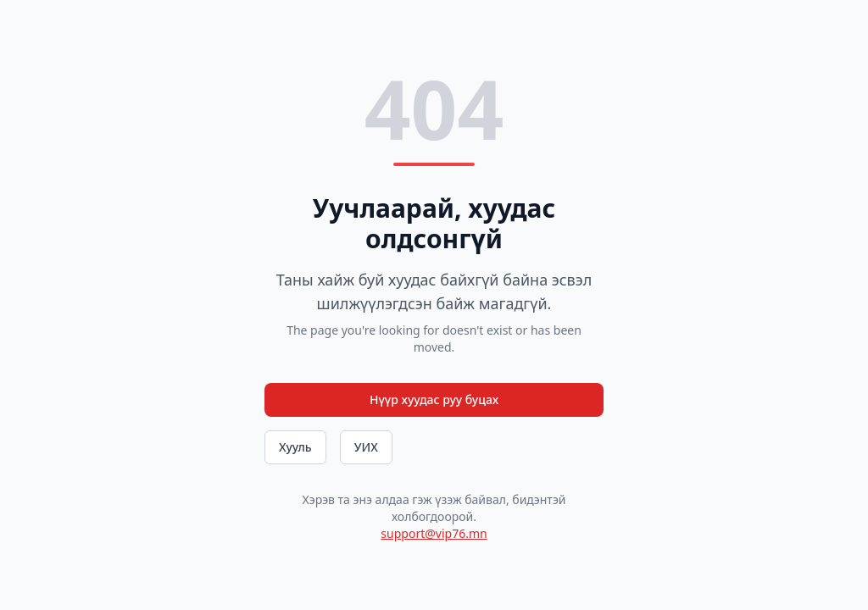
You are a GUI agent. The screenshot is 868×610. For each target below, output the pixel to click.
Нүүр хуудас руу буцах (434, 399)
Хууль (295, 447)
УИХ (366, 447)
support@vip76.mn (434, 533)
